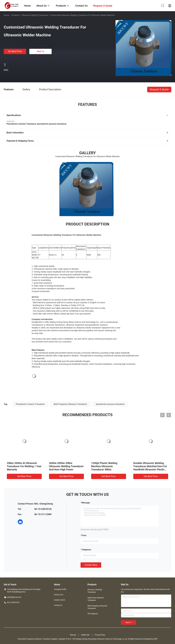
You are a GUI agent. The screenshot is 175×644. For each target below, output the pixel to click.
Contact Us (58, 605)
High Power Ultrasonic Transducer (96, 599)
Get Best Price (15, 51)
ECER (155, 639)
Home (6, 15)
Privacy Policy (100, 635)
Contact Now (91, 565)
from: (84, 535)
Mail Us (41, 51)
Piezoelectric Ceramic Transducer (30, 404)
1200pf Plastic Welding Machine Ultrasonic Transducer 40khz (104, 466)
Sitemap (73, 635)
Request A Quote (159, 89)
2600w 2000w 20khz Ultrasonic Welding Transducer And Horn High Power (66, 466)
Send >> (129, 622)
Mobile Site (85, 635)
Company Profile (60, 589)
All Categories (93, 614)
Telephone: (87, 550)
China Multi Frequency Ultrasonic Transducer (34, 639)
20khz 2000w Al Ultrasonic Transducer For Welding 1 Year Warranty (24, 466)
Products (16, 15)
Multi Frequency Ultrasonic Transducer (70, 404)
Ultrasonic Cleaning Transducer (95, 591)
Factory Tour (59, 595)
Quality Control (60, 600)
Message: (86, 503)
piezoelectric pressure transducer (110, 404)
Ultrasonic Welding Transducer (35, 15)
